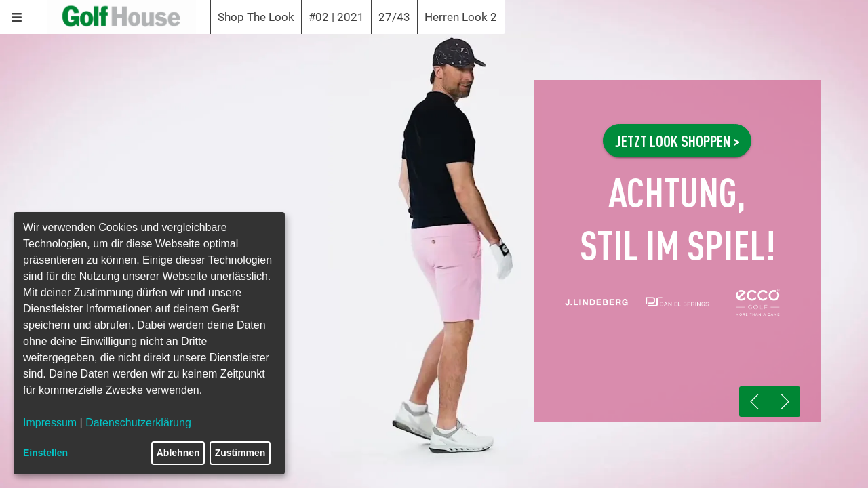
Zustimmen (240, 453)
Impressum (50, 423)
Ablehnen (178, 453)
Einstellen (45, 453)
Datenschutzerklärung (138, 423)
